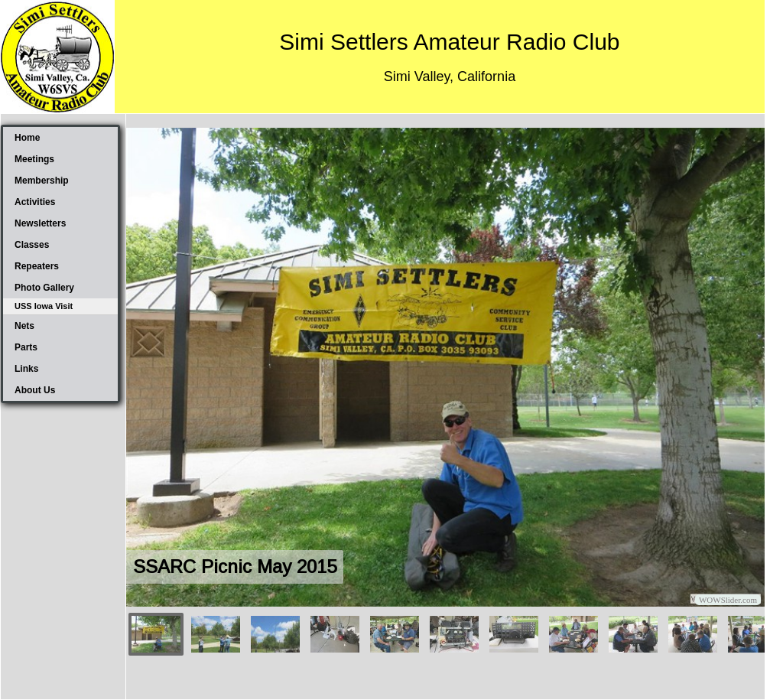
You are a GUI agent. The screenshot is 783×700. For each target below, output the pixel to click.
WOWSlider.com (728, 600)
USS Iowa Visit (44, 306)
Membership (42, 181)
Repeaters (37, 266)
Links (26, 369)
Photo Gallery (44, 288)
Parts (26, 347)
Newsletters (40, 223)
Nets (24, 326)
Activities (35, 202)
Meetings (34, 159)
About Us (35, 390)
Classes (32, 245)
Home (27, 138)
